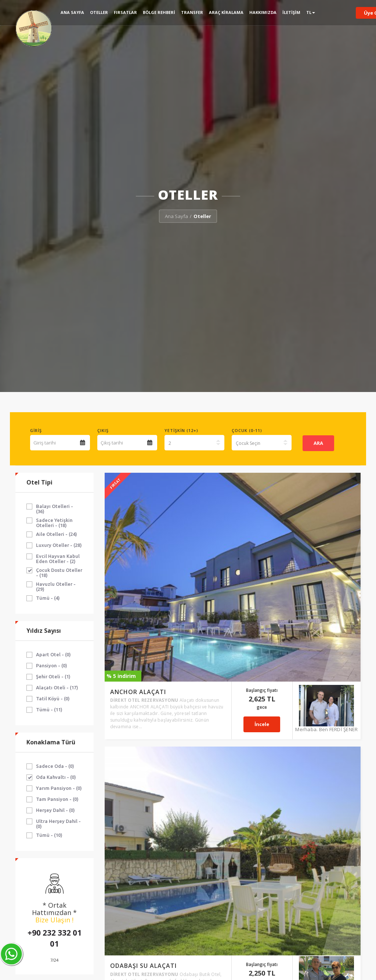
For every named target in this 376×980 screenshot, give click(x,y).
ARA (318, 443)
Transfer (192, 12)
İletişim (291, 12)
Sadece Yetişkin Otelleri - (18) (54, 523)
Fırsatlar (125, 12)
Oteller (99, 12)
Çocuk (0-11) (247, 430)
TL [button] (311, 12)
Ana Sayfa (72, 12)
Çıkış (103, 430)
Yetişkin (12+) (181, 430)
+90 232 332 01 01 (55, 938)
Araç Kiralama (226, 12)
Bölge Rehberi (159, 12)
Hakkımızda (263, 12)
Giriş (36, 430)
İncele (281, 526)
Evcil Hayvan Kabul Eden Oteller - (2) (58, 559)
